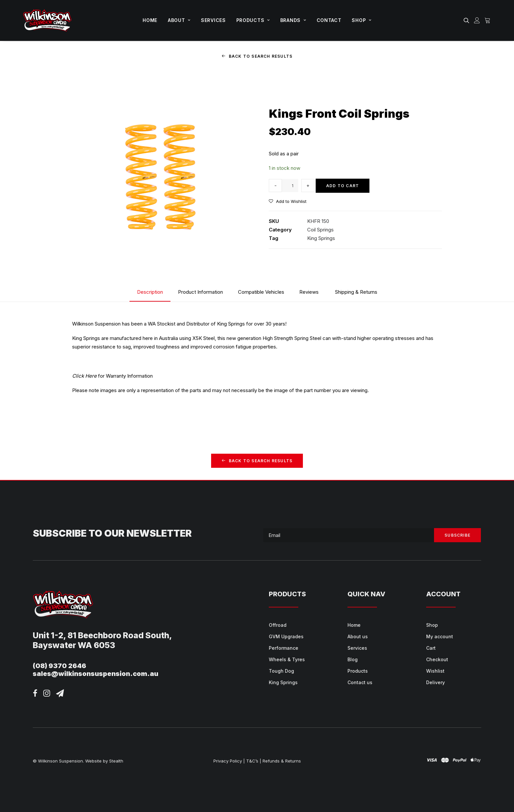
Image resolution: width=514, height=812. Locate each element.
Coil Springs (320, 230)
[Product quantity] (290, 186)
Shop (361, 20)
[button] (468, 20)
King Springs (321, 238)
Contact (329, 20)
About (179, 20)
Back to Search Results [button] (257, 56)
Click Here (84, 376)
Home (150, 20)
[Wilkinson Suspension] (47, 20)
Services (213, 20)
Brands (293, 20)
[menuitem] (150, 20)
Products (253, 20)
